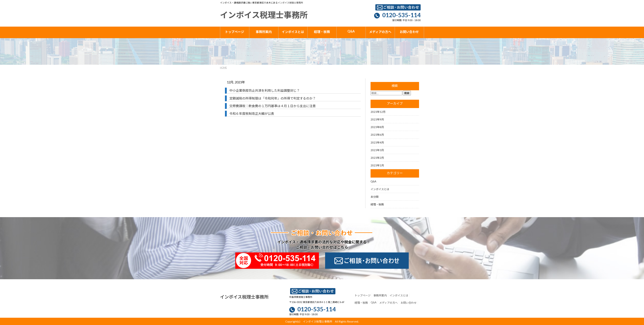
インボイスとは (380, 189)
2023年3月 (377, 150)
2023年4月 (377, 142)
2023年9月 (377, 119)
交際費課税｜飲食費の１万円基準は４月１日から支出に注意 (273, 106)
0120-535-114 (401, 15)
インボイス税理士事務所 (290, 3)
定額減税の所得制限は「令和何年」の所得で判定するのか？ (273, 98)
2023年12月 (378, 112)
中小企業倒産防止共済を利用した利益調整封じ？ (265, 90)
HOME (223, 68)
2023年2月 (377, 158)
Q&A (373, 181)
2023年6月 (377, 135)
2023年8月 (377, 127)
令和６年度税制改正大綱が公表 (252, 114)
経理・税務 (377, 204)
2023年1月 (377, 165)
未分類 (375, 197)
